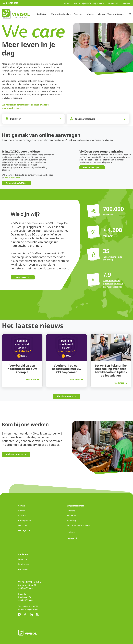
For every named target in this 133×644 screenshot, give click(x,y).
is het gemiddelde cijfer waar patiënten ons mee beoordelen (113, 284)
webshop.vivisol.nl (13, 178)
